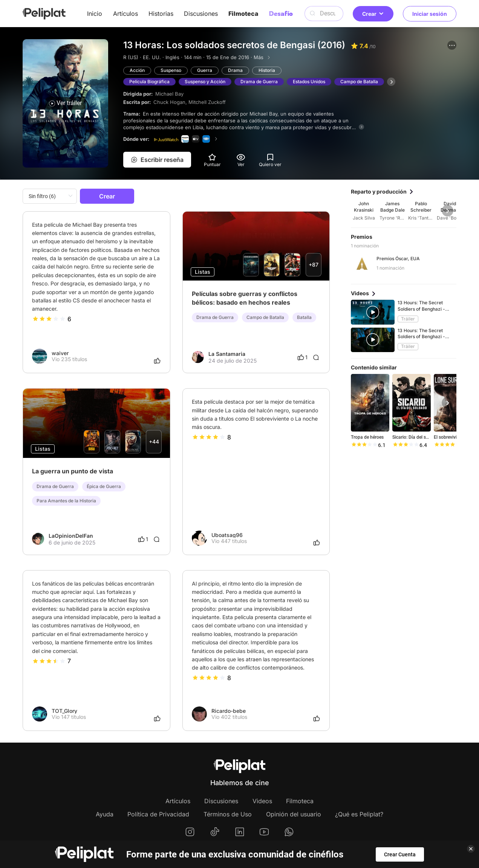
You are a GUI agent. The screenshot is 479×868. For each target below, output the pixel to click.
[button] (452, 45)
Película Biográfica (149, 82)
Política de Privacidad (158, 814)
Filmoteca (243, 14)
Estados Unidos (309, 82)
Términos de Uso (228, 814)
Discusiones (201, 14)
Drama (235, 70)
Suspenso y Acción (205, 82)
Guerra (205, 70)
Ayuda (105, 814)
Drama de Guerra (259, 82)
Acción (137, 70)
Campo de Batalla (359, 82)
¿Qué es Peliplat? (359, 814)
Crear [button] (373, 14)
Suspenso (171, 70)
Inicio (95, 14)
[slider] (49, 319)
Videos (262, 801)
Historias (161, 14)
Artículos (125, 14)
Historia (267, 70)
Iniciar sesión (430, 14)
